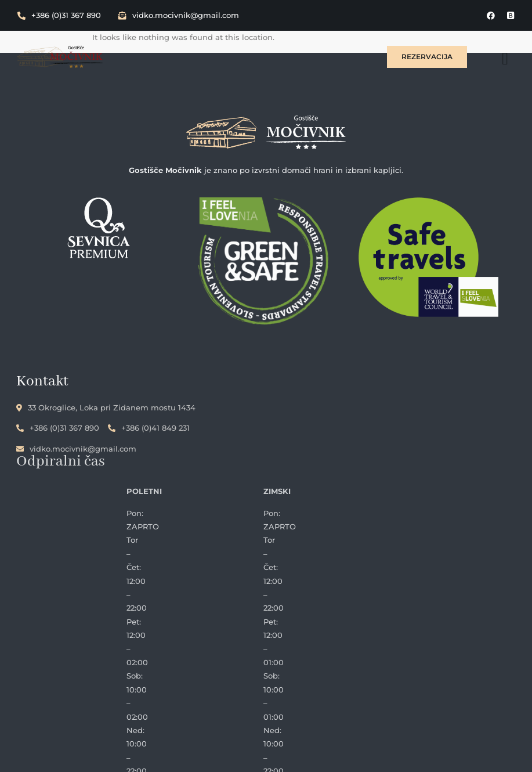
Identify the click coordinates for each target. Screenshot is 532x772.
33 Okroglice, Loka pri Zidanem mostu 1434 (107, 407)
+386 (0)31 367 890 (59, 15)
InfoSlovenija (372, 756)
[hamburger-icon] (506, 57)
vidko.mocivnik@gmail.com (179, 15)
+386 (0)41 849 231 (150, 428)
